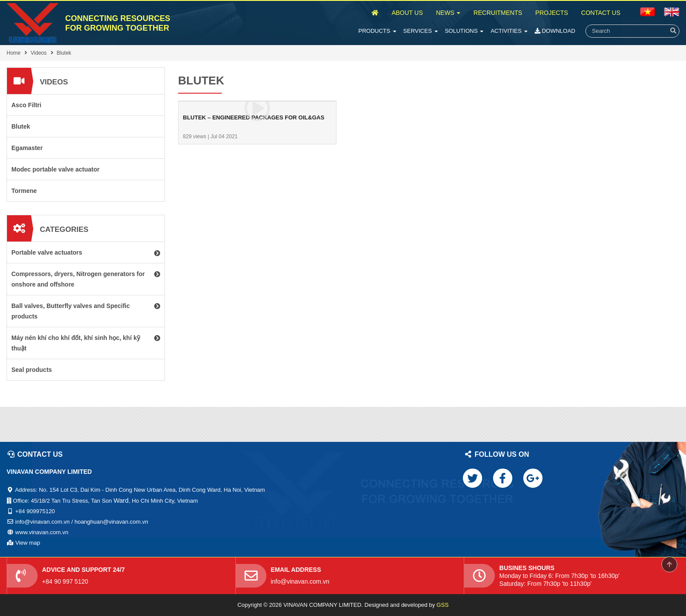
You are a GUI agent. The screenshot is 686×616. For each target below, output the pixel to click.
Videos (38, 53)
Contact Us (601, 13)
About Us (407, 13)
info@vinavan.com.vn (300, 581)
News (448, 13)
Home (14, 53)
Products (377, 31)
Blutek (64, 53)
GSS (443, 605)
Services (421, 31)
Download (555, 31)
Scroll (669, 564)
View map (28, 543)
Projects (552, 13)
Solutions (464, 31)
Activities (509, 31)
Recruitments (498, 13)
